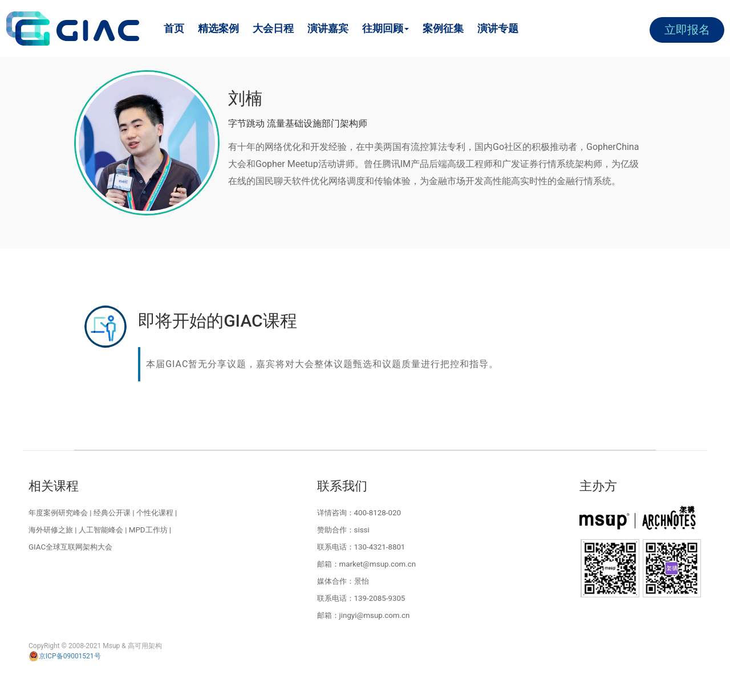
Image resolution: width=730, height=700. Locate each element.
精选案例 (218, 28)
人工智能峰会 (101, 530)
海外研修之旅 (51, 530)
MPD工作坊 (148, 530)
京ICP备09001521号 (65, 656)
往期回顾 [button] (386, 28)
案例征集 (443, 28)
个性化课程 (155, 513)
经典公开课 (112, 513)
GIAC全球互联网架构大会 (70, 547)
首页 (174, 28)
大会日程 (273, 28)
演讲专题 (498, 28)
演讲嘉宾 (328, 28)
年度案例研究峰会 (58, 513)
